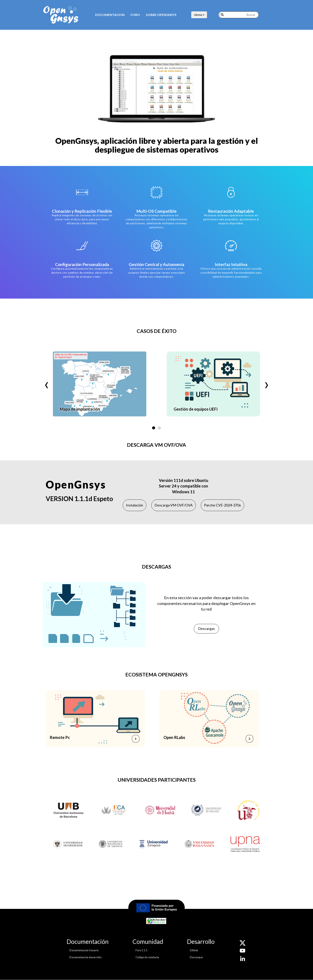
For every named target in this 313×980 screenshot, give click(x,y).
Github (194, 950)
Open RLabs (174, 737)
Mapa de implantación (80, 409)
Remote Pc (60, 737)
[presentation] (47, 382)
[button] (154, 428)
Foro (135, 15)
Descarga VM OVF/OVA (174, 505)
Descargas (206, 629)
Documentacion (110, 15)
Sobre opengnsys (161, 15)
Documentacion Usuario (84, 950)
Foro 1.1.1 (142, 950)
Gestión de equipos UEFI (196, 409)
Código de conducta (147, 957)
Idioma (199, 15)
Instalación (135, 505)
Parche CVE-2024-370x (222, 505)
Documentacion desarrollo (85, 957)
